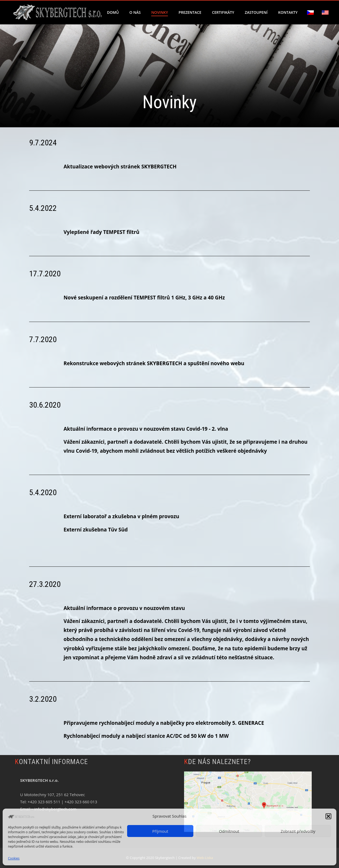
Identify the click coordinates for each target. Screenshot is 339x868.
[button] (328, 816)
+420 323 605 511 (44, 802)
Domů (113, 12)
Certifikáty (223, 12)
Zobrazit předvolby (298, 831)
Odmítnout (229, 831)
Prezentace (190, 12)
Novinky (160, 12)
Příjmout (160, 831)
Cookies (14, 858)
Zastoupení (256, 12)
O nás (135, 12)
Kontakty (288, 12)
